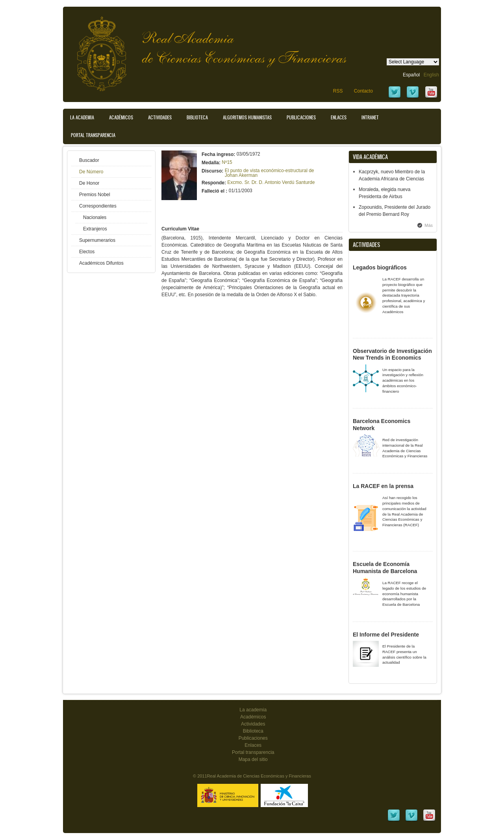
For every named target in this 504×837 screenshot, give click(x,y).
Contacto (363, 91)
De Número (91, 172)
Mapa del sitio (253, 759)
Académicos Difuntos (101, 263)
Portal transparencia (93, 135)
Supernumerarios (97, 240)
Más (429, 225)
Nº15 (227, 162)
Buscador (89, 160)
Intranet (370, 117)
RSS (338, 91)
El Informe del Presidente (386, 635)
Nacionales (95, 217)
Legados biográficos (380, 267)
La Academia (82, 117)
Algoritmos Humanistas (247, 117)
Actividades (160, 117)
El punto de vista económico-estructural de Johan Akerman (270, 173)
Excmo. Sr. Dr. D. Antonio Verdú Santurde (271, 182)
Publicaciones (301, 117)
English (431, 75)
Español (411, 75)
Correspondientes (98, 206)
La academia (253, 710)
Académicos (121, 117)
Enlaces (339, 117)
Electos (87, 252)
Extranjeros (95, 229)
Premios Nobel (95, 195)
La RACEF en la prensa (383, 486)
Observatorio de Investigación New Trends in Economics (392, 354)
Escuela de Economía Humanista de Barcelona (385, 568)
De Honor (89, 183)
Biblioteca (197, 117)
